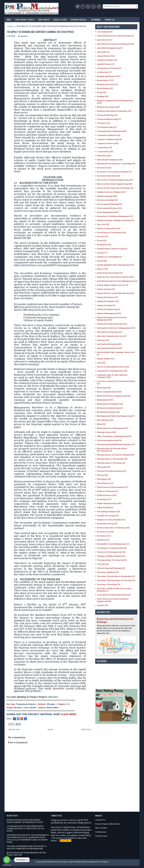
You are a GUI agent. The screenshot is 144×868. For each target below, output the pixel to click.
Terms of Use (101, 836)
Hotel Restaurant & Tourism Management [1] (117, 281)
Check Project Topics (26, 19)
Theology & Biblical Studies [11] (111, 556)
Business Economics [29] (108, 107)
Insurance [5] (103, 340)
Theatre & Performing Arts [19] (111, 552)
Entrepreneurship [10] (107, 200)
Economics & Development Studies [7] (114, 172)
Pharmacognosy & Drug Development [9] (116, 455)
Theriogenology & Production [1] (112, 560)
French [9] (102, 241)
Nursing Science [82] (106, 432)
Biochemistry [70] (105, 80)
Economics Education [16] (108, 176)
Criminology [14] (104, 147)
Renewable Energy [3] (107, 524)
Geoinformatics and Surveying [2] (112, 249)
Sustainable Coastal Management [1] (113, 544)
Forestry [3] (102, 236)
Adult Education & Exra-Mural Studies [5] (115, 36)
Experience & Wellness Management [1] (115, 216)
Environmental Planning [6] (109, 204)
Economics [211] (104, 168)
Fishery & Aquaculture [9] (109, 228)
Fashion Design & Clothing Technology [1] (116, 220)
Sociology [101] (104, 536)
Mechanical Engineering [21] (110, 408)
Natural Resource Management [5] (112, 428)
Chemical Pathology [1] (107, 115)
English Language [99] (107, 196)
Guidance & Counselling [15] (109, 257)
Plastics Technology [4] (107, 491)
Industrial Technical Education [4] (112, 324)
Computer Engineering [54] (109, 139)
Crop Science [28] (105, 152)
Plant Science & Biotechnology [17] (112, 487)
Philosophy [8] (103, 467)
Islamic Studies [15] (106, 359)
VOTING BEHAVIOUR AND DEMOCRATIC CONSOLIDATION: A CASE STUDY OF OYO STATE (26, 829)
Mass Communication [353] (109, 392)
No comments (23, 36)
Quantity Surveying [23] (108, 516)
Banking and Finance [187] (109, 76)
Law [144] (101, 363)
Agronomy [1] (103, 52)
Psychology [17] (104, 499)
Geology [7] (102, 253)
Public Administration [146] (109, 503)
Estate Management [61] (108, 212)
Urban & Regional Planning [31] (111, 568)
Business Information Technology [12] (114, 111)
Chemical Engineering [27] (109, 119)
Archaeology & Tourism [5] (109, 68)
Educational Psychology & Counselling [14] (116, 164)
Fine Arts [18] (103, 224)
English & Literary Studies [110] (111, 192)
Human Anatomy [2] (106, 289)
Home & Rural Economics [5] (110, 273)
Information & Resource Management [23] (116, 328)
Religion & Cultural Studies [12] (111, 520)
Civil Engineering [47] (107, 127)
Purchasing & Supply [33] (108, 512)
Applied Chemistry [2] (107, 60)
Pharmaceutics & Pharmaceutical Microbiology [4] (112, 450)
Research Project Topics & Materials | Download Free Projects (81, 862)
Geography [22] (104, 245)
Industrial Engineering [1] (108, 309)
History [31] (102, 269)
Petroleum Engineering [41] (109, 440)
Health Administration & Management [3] (115, 265)
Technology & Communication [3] (112, 548)
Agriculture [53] (104, 40)
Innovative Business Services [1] (112, 336)
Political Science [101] (107, 495)
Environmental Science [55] (109, 208)
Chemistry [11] (103, 123)
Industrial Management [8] (109, 313)
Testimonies (96, 20)
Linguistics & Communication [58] (112, 371)
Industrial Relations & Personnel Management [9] (112, 319)
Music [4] (101, 424)
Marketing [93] (104, 388)
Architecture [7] (104, 72)
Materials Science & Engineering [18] (114, 396)
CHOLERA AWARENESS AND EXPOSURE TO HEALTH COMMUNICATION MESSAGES (27, 847)
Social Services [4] (105, 532)
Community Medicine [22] (109, 135)
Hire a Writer (44, 20)
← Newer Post (13, 729)
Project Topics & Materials (107, 824)
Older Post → (87, 729)
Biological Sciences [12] (107, 84)
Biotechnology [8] (105, 88)
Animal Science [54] (106, 56)
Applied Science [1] (106, 64)
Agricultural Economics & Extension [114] (115, 44)
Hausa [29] (102, 261)
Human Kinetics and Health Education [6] (115, 293)
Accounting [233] (105, 32)
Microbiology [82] (105, 420)
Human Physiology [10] (107, 297)
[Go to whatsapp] (7, 860)
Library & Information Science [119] (113, 367)
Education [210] (104, 156)
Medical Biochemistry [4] (108, 412)
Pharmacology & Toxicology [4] (111, 463)
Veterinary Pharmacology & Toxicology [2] (116, 580)
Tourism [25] (103, 564)
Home (9, 20)
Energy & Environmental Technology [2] (115, 188)
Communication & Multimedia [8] (112, 131)
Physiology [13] (104, 479)
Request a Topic (60, 20)
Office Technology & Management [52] (114, 436)
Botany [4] (101, 92)
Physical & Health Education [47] (112, 471)
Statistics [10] (103, 540)
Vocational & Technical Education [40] (114, 595)
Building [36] (103, 96)
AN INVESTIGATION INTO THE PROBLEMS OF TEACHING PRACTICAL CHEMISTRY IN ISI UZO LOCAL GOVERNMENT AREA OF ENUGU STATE (28, 839)
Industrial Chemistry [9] (108, 301)
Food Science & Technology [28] (111, 233)
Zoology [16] (103, 605)
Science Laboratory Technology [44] (113, 528)
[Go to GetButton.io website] (7, 865)
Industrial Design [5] (106, 305)
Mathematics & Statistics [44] (110, 404)
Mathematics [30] (105, 400)
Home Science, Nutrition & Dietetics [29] (115, 277)
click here (53, 697)
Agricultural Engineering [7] (110, 48)
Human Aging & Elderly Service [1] (112, 285)
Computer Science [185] (108, 143)
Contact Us (110, 20)
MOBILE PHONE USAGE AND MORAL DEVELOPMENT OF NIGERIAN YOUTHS (25, 821)
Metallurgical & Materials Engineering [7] (116, 416)
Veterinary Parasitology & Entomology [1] (116, 576)
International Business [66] (109, 344)
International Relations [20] (109, 348)
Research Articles (79, 20)
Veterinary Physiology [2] (109, 584)
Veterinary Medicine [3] (108, 572)
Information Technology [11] (110, 332)
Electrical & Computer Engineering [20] (115, 180)
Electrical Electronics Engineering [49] (114, 184)
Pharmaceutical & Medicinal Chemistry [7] (116, 444)
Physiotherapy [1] (105, 483)
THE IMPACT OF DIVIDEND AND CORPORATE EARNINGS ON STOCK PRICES (40, 32)
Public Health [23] (105, 508)
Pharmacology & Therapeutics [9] (112, 459)
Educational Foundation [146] (110, 160)
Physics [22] (102, 475)
